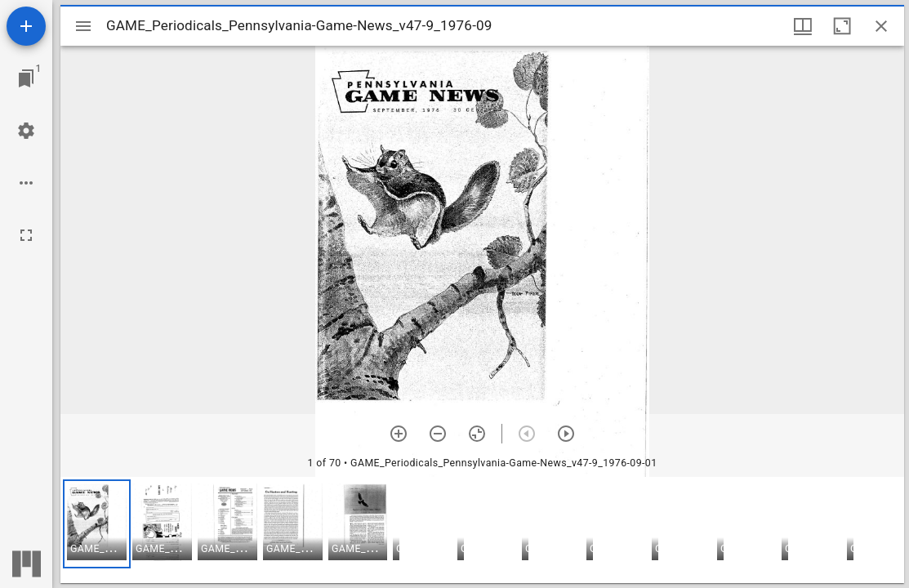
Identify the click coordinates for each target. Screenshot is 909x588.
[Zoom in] (399, 434)
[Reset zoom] (477, 434)
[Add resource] (26, 26)
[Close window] (881, 26)
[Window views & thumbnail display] (803, 26)
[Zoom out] (438, 434)
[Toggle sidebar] (83, 26)
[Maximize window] (842, 26)
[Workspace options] (26, 183)
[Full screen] (26, 235)
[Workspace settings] (26, 131)
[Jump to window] (26, 78)
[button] (97, 524)
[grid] (482, 530)
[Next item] (566, 434)
